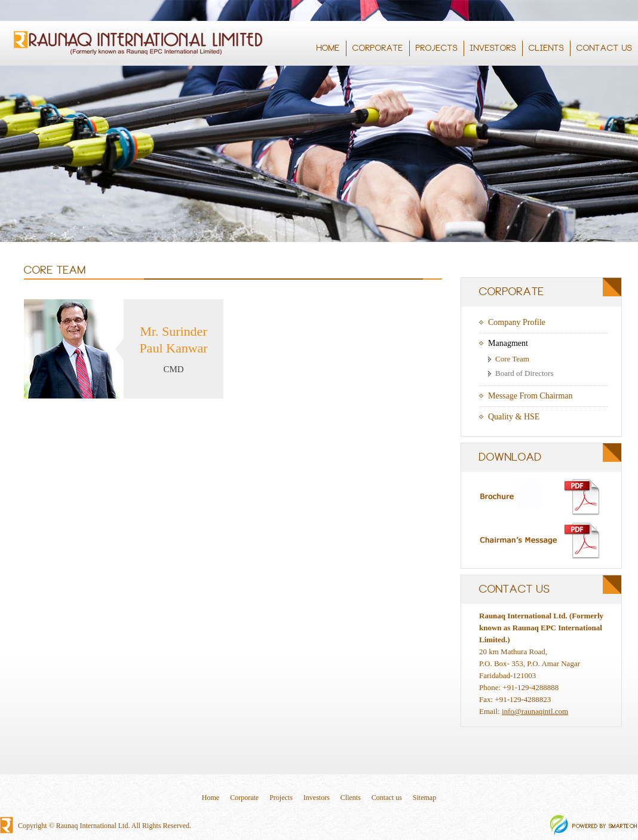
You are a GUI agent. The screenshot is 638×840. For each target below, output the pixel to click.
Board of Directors (524, 373)
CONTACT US (605, 48)
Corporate (244, 798)
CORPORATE (379, 48)
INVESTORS (494, 48)
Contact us (387, 798)
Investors (317, 798)
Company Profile (517, 322)
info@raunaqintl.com (535, 711)
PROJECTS (438, 48)
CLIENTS (546, 48)
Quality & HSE (514, 417)
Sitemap (424, 798)
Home (211, 798)
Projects (281, 798)
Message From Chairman (530, 396)
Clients (351, 798)
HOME (328, 48)
